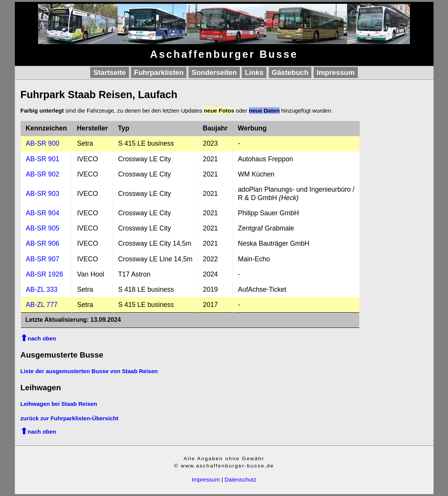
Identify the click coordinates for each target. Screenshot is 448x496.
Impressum (336, 72)
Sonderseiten (214, 72)
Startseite (109, 72)
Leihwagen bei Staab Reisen (59, 404)
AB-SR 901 (43, 159)
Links (254, 72)
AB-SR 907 (43, 259)
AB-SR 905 (43, 228)
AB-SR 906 (43, 243)
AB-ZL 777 (42, 305)
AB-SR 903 (43, 194)
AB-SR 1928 (45, 274)
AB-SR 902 (43, 174)
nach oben (42, 338)
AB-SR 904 (43, 213)
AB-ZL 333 (42, 289)
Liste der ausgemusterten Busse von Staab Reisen (89, 371)
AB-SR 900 (43, 143)
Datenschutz (240, 479)
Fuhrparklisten (159, 72)
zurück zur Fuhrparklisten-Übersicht (70, 418)
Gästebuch (290, 72)
